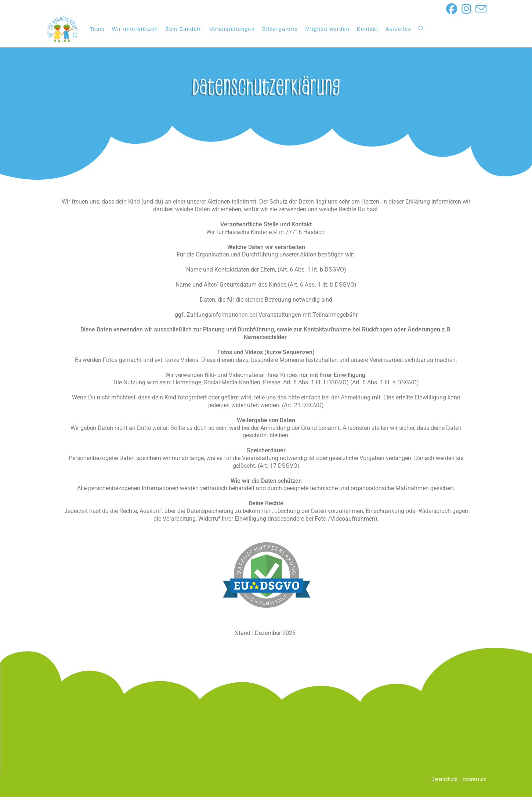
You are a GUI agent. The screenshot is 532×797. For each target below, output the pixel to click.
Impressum (475, 779)
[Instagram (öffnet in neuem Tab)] (466, 9)
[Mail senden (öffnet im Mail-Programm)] (480, 9)
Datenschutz (444, 779)
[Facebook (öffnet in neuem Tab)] (452, 9)
